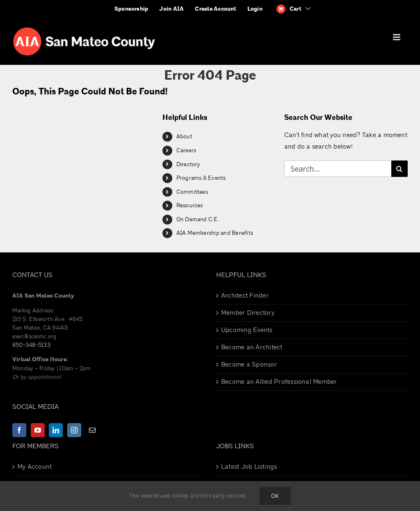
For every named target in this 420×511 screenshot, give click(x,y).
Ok (275, 496)
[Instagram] (74, 430)
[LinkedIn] (56, 430)
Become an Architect (252, 347)
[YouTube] (38, 430)
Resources (190, 205)
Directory (188, 164)
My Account (34, 467)
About (184, 136)
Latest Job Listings (249, 467)
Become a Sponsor (249, 364)
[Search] (399, 169)
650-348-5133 (31, 345)
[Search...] (338, 169)
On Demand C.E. (198, 219)
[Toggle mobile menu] (397, 37)
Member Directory (248, 313)
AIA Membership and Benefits (215, 233)
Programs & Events (201, 178)
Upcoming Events (247, 330)
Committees (192, 192)
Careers (186, 150)
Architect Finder (245, 296)
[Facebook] (19, 430)
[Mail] (92, 430)
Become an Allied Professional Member (279, 382)
